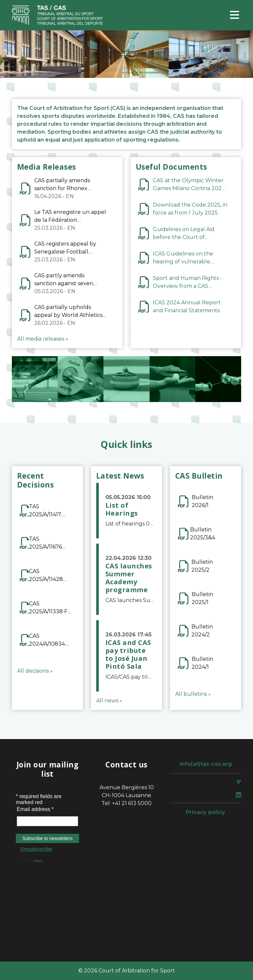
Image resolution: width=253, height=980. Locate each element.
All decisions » (35, 671)
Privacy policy (206, 812)
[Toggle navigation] (235, 15)
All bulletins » (193, 694)
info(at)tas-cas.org (206, 764)
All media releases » (43, 339)
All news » (109, 701)
